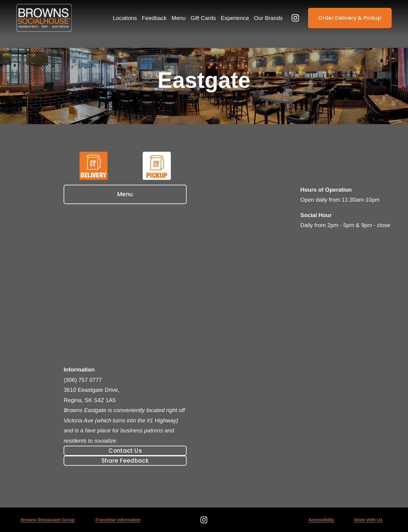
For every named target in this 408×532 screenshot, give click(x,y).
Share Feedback (125, 461)
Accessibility (321, 520)
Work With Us (368, 520)
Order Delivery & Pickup (350, 18)
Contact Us (125, 451)
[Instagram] (295, 18)
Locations (125, 18)
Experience (235, 18)
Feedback (154, 18)
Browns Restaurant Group (48, 520)
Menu (125, 194)
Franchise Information (118, 520)
